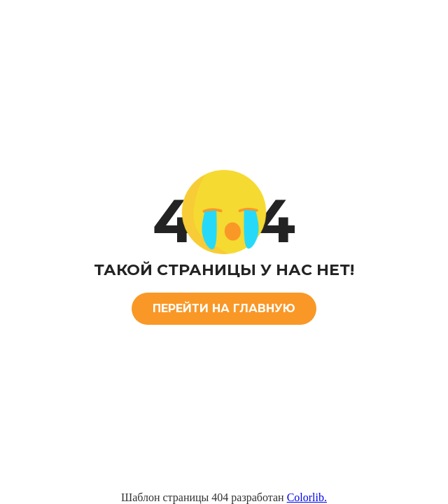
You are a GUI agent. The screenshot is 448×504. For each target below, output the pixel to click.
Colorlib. (307, 497)
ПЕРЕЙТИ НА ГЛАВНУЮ (224, 308)
